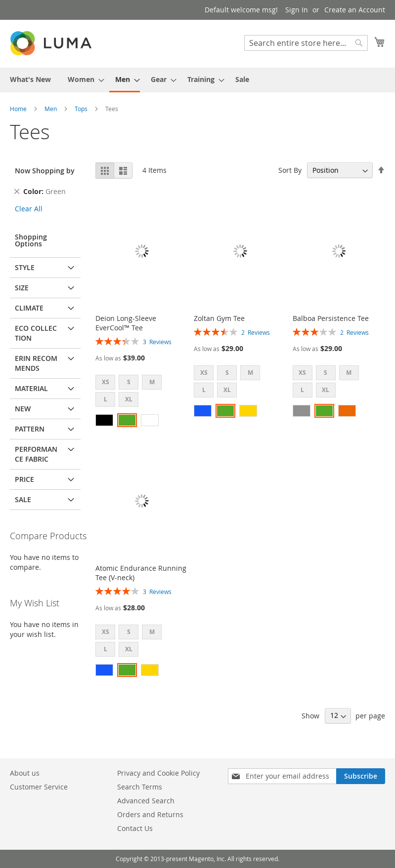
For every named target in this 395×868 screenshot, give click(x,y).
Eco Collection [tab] (36, 333)
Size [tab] (22, 288)
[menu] (197, 80)
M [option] (152, 382)
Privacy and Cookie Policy (158, 773)
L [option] (106, 399)
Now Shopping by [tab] (45, 171)
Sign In (297, 10)
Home (19, 109)
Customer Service (39, 787)
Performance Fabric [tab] (36, 454)
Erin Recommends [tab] (36, 363)
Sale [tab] (23, 499)
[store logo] (52, 43)
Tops (82, 109)
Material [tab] (31, 388)
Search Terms (140, 787)
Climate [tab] (29, 308)
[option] (104, 420)
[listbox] (142, 392)
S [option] (129, 382)
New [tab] (23, 409)
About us (25, 773)
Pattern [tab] (30, 429)
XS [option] (106, 382)
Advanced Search (146, 801)
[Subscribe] (361, 776)
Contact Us (135, 828)
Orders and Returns (150, 814)
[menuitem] (30, 79)
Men (51, 109)
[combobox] (306, 43)
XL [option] (129, 399)
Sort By (290, 170)
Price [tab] (24, 479)
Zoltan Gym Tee (219, 318)
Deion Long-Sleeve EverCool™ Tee (126, 323)
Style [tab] (25, 267)
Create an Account (355, 10)
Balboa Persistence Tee (331, 318)
